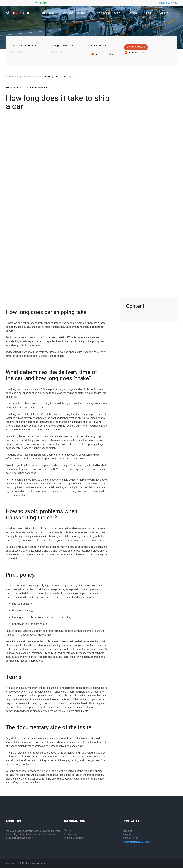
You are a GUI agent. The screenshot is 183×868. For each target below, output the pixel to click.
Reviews (133, 13)
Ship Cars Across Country (107, 13)
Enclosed (111, 54)
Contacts (164, 13)
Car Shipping (48, 13)
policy (141, 52)
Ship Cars (10, 77)
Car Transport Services (74, 13)
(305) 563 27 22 (131, 838)
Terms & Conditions (74, 838)
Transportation (71, 834)
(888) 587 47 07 (168, 3)
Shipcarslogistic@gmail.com (136, 842)
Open (97, 54)
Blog (148, 13)
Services (68, 830)
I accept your (136, 52)
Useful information (33, 77)
